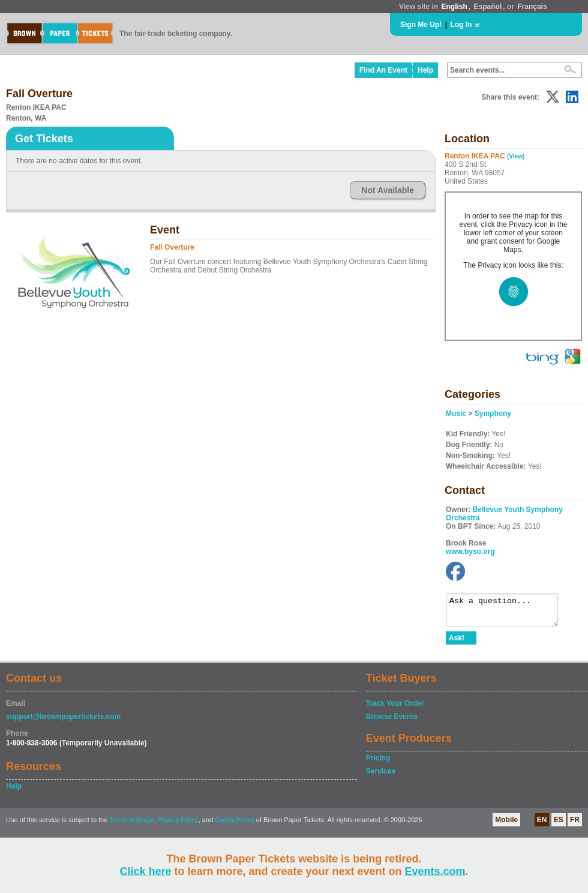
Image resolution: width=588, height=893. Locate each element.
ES (559, 825)
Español (488, 7)
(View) (516, 156)
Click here (145, 871)
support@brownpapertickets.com (63, 722)
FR (575, 825)
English (454, 7)
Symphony (493, 413)
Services (381, 777)
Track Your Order (395, 709)
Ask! (457, 643)
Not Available (388, 190)
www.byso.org (470, 552)
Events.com (435, 871)
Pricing (378, 763)
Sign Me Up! (421, 25)
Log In (461, 25)
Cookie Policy (235, 825)
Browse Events (392, 722)
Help (425, 70)
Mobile (506, 825)
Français (532, 7)
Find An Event (383, 70)
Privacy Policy (178, 825)
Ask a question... (508, 613)
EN (542, 825)
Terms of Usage (131, 825)
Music (456, 413)
